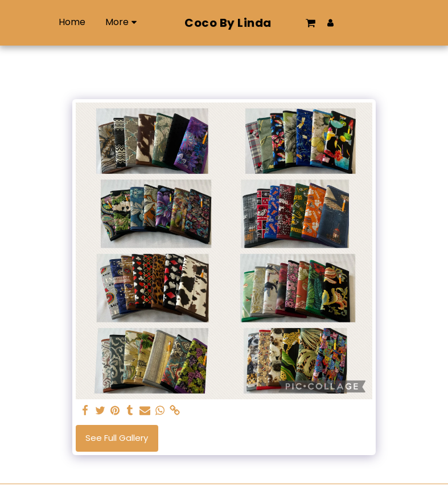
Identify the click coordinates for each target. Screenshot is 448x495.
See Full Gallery (117, 438)
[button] (331, 22)
